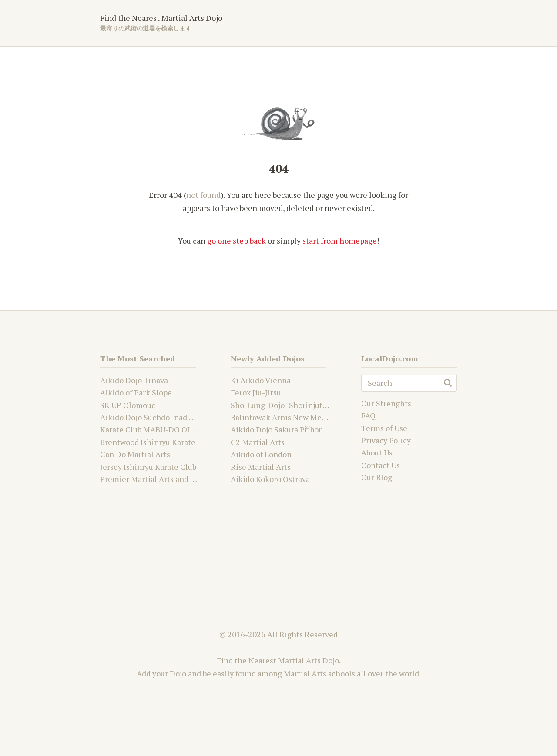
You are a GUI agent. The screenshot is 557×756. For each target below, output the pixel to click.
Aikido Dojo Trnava (134, 380)
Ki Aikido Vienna (261, 380)
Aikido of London (261, 454)
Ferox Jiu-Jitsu (256, 392)
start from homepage (340, 241)
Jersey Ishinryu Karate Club (148, 467)
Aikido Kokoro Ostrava (270, 479)
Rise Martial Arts (261, 467)
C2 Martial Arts (258, 442)
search (448, 383)
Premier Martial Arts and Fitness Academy (175, 479)
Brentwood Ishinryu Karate (148, 442)
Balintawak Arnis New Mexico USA (292, 417)
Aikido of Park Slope (136, 392)
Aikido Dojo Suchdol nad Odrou (155, 417)
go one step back (237, 241)
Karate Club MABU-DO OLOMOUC (160, 429)
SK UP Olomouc (128, 405)
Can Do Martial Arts (135, 454)
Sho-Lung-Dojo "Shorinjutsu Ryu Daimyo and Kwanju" (325, 405)
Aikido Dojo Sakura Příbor (276, 429)
